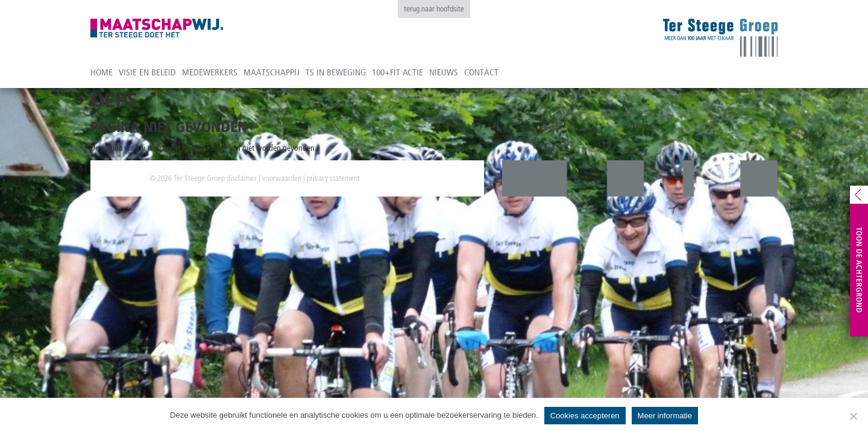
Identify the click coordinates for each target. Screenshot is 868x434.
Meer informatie (665, 416)
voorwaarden (282, 178)
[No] (853, 416)
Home (102, 72)
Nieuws (444, 72)
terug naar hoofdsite (434, 9)
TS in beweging (336, 72)
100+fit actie (398, 72)
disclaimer (242, 178)
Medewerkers (210, 72)
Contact (481, 72)
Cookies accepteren (585, 416)
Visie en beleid (147, 72)
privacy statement (333, 178)
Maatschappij (272, 72)
